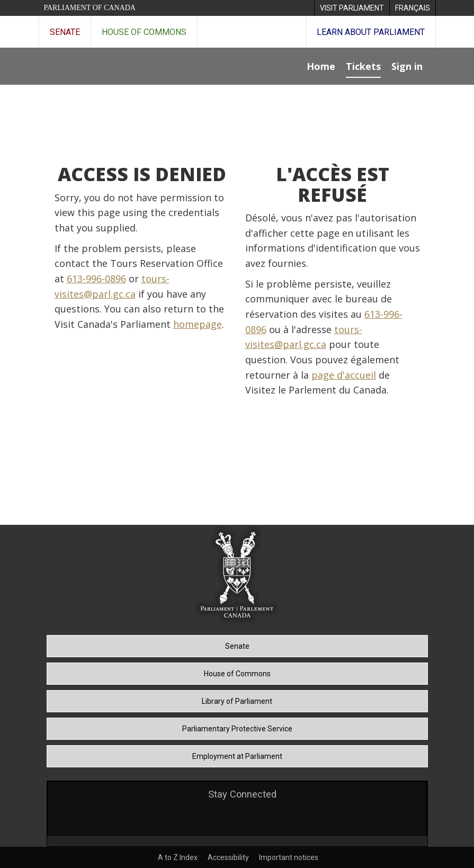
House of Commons (144, 32)
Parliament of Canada (90, 8)
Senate (65, 32)
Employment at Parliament (237, 756)
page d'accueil (344, 375)
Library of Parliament (237, 701)
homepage (198, 324)
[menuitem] (352, 8)
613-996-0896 (96, 279)
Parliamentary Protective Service (237, 729)
